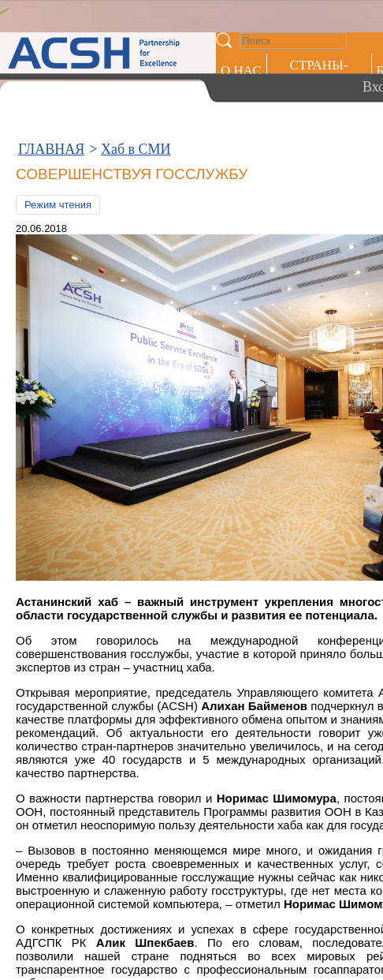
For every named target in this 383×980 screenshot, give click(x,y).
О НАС (241, 71)
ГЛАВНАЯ (51, 149)
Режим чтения (58, 205)
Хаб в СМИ (136, 149)
